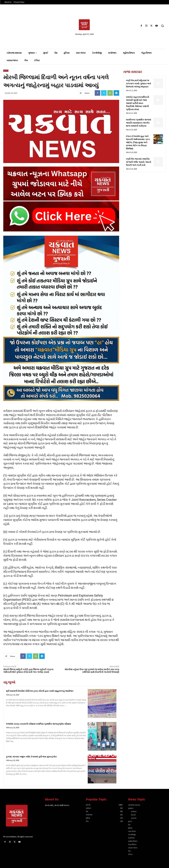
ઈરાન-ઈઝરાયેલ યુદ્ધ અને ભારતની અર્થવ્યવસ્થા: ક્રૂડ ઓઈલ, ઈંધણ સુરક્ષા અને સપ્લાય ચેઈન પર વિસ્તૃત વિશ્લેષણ (138, 143)
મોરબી (6, 71)
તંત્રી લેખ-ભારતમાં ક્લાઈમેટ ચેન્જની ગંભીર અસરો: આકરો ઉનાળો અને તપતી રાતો (139, 162)
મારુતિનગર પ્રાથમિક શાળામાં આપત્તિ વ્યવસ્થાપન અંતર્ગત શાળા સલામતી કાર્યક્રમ (139, 123)
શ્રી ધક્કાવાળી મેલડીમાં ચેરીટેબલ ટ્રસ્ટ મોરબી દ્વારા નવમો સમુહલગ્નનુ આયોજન (40, 691)
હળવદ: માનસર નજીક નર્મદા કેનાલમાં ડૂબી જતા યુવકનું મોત (31, 757)
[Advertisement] (29, 26)
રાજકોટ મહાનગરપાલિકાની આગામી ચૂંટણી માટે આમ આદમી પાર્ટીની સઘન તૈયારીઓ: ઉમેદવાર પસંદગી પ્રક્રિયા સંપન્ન (137, 103)
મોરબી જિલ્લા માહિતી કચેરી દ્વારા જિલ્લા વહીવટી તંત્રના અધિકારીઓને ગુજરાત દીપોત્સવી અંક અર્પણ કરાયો (28, 671)
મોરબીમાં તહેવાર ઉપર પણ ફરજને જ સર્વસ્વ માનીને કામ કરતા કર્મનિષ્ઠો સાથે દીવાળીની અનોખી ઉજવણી (92, 671)
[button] (162, 26)
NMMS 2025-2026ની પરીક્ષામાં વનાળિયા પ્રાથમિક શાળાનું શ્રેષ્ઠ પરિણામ (39, 724)
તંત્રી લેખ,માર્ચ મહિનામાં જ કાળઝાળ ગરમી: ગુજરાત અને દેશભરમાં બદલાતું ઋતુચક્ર (138, 84)
